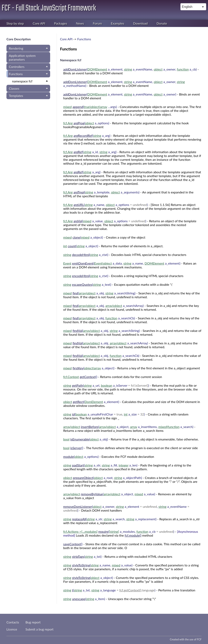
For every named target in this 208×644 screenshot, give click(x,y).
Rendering (16, 48)
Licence (12, 629)
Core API (39, 23)
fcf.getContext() (130, 590)
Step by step (15, 23)
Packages (61, 23)
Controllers (17, 67)
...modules (89, 531)
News (80, 23)
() (80, 377)
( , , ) (120, 94)
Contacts (13, 622)
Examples (118, 23)
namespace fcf (22, 81)
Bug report (33, 622)
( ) (90, 107)
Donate (162, 23)
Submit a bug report (39, 629)
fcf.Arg (68, 123)
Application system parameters (22, 57)
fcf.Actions (71, 531)
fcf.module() (133, 535)
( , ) (90, 152)
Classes (14, 88)
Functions (16, 74)
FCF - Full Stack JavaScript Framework (49, 8)
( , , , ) (130, 69)
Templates (16, 96)
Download (140, 23)
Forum (97, 23)
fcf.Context (71, 377)
